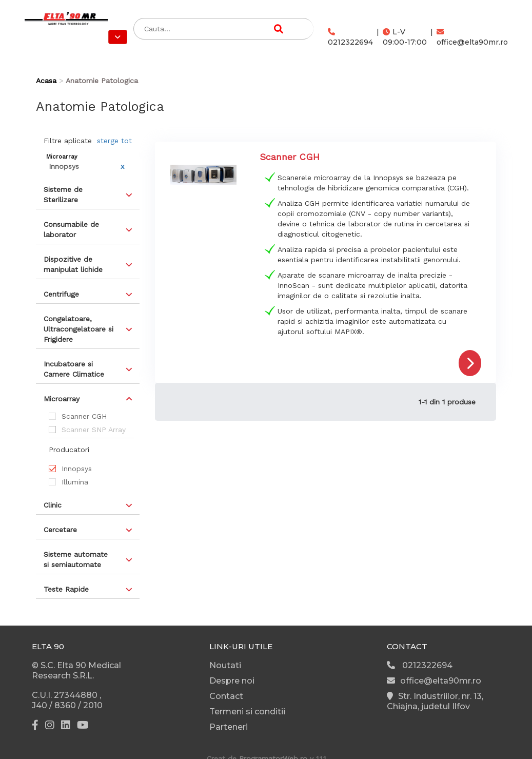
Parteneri (229, 727)
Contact (226, 696)
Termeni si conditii (247, 712)
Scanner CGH (84, 416)
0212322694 (350, 37)
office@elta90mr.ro (472, 37)
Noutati (225, 665)
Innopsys (77, 469)
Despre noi (232, 681)
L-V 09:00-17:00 (405, 37)
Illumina (75, 482)
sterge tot (114, 141)
